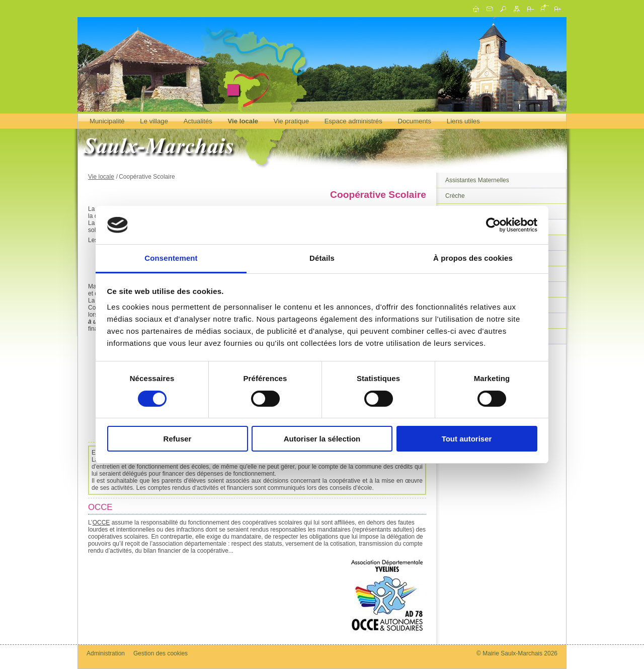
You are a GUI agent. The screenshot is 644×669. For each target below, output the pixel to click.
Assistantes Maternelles (477, 180)
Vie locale (243, 121)
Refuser (178, 439)
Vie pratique (291, 121)
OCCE (101, 523)
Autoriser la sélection (322, 439)
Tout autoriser (467, 439)
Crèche (455, 196)
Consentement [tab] (171, 258)
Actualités (198, 121)
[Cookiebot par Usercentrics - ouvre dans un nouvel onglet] (493, 225)
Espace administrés (353, 121)
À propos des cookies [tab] (473, 258)
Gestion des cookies (160, 653)
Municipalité (107, 121)
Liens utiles (463, 121)
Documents (414, 121)
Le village (154, 121)
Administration (106, 653)
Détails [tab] (322, 258)
